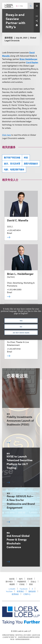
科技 (26, 157)
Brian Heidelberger (29, 59)
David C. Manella (18, 220)
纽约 (21, 579)
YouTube (9, 591)
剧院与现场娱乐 (31, 163)
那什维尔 (9, 581)
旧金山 (33, 581)
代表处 (22, 584)
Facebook (24, 589)
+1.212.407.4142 (14, 349)
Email (10, 233)
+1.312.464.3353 (14, 289)
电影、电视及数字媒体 (14, 169)
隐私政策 (32, 591)
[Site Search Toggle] (31, 6)
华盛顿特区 (22, 581)
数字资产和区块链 (12, 157)
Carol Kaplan (32, 62)
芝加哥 (30, 579)
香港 (31, 584)
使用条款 (15, 594)
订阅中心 (27, 594)
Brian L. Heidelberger (20, 274)
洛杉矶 (12, 579)
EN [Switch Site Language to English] (17, 6)
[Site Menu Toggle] (37, 6)
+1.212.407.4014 (14, 230)
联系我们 (20, 591)
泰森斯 (12, 584)
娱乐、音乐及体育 (12, 163)
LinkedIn (12, 589)
